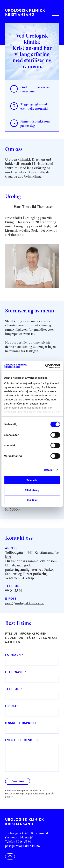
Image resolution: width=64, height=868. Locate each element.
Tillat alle (32, 480)
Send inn (18, 781)
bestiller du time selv (31, 343)
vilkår (51, 794)
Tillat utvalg (32, 490)
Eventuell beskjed (22, 740)
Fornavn (13, 655)
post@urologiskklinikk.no (25, 603)
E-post (11, 706)
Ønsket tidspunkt (21, 723)
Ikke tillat (32, 500)
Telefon (12, 689)
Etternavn (15, 672)
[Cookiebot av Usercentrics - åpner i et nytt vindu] (46, 366)
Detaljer (49, 470)
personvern (38, 794)
